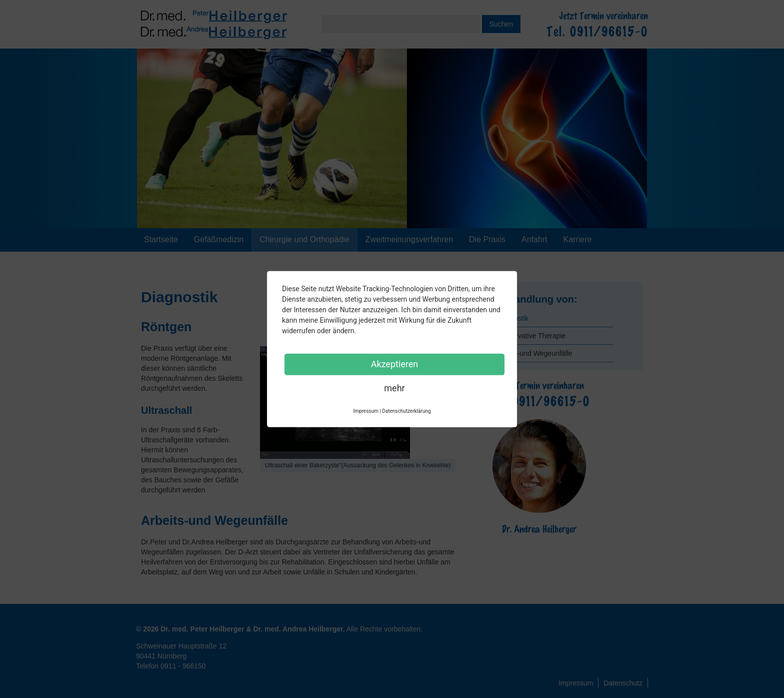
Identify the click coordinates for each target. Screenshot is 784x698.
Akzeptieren (395, 364)
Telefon (171, 666)
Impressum (576, 683)
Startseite (161, 239)
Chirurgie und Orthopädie (304, 239)
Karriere (578, 239)
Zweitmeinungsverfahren (409, 239)
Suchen (501, 24)
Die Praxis (487, 239)
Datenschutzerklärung (406, 411)
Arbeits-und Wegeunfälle (534, 353)
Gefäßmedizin (219, 239)
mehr (394, 388)
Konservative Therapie (530, 336)
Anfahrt (534, 239)
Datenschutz (623, 683)
